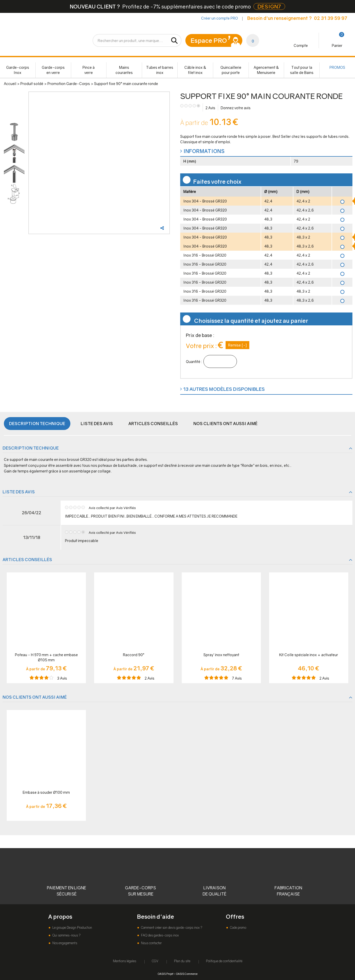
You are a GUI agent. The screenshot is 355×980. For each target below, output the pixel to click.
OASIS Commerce (187, 974)
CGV (155, 961)
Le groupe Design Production (72, 928)
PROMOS (337, 67)
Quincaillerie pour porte (231, 70)
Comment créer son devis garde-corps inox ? (171, 928)
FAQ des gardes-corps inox (159, 935)
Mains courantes (124, 70)
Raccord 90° (134, 655)
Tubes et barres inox (160, 70)
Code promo (238, 928)
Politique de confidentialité (224, 961)
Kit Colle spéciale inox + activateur (309, 655)
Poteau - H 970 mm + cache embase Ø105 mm (46, 657)
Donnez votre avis (236, 108)
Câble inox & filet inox (195, 70)
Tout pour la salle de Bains (302, 70)
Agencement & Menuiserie (266, 70)
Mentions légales (125, 961)
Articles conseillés (153, 424)
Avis (210, 108)
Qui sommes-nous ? (66, 935)
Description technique (37, 424)
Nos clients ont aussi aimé (225, 424)
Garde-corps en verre (53, 70)
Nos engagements (64, 943)
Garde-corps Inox (18, 70)
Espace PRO (209, 40)
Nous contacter (151, 943)
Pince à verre (89, 70)
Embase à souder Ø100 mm (46, 792)
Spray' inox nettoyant (221, 655)
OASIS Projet (166, 974)
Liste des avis (97, 424)
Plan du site (182, 961)
